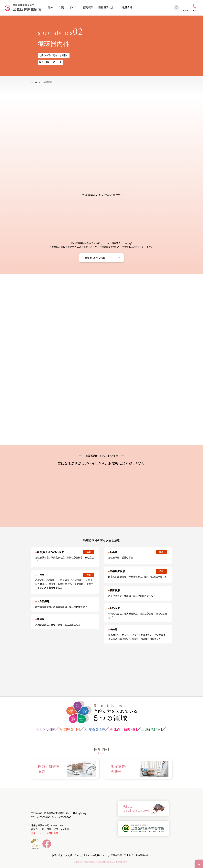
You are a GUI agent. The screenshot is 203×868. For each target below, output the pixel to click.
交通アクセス (74, 855)
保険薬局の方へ (143, 855)
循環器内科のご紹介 (95, 258)
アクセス (186, 11)
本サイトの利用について (96, 855)
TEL (195, 11)
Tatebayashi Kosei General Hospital (97, 862)
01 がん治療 (46, 729)
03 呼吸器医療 (95, 729)
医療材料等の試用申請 (122, 855)
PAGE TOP (199, 864)
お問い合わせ (59, 855)
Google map (81, 813)
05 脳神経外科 (151, 729)
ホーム (34, 82)
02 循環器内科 (70, 729)
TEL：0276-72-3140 (41, 817)
